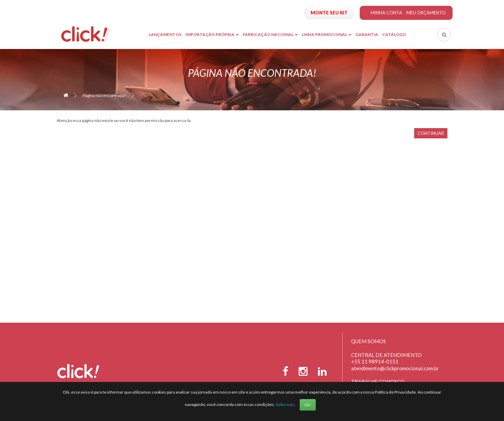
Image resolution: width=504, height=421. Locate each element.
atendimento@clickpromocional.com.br (395, 368)
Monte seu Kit (329, 13)
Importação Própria (212, 34)
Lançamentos (165, 34)
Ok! (308, 405)
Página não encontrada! (104, 95)
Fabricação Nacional (270, 34)
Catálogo (394, 34)
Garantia (367, 34)
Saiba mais (285, 404)
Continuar (431, 133)
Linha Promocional (327, 34)
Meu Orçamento (426, 13)
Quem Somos (369, 341)
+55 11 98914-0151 (375, 361)
